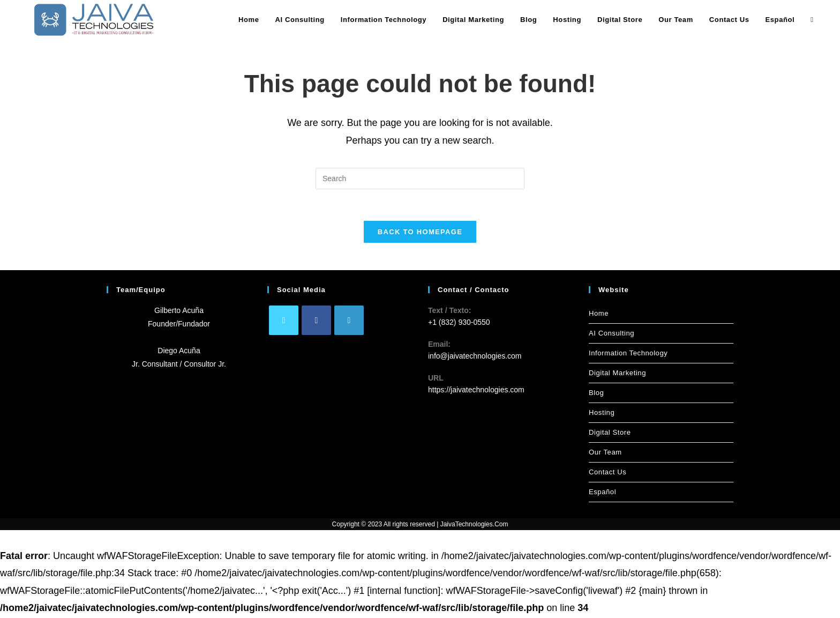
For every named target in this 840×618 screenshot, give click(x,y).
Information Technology (628, 354)
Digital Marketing (617, 374)
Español (602, 493)
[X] (284, 321)
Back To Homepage (420, 233)
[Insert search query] (420, 178)
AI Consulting (612, 334)
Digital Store (610, 433)
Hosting (602, 414)
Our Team (605, 453)
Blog (596, 394)
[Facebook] (316, 321)
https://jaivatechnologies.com (476, 391)
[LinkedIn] (349, 321)
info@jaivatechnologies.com (475, 358)
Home (599, 314)
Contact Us (607, 473)
